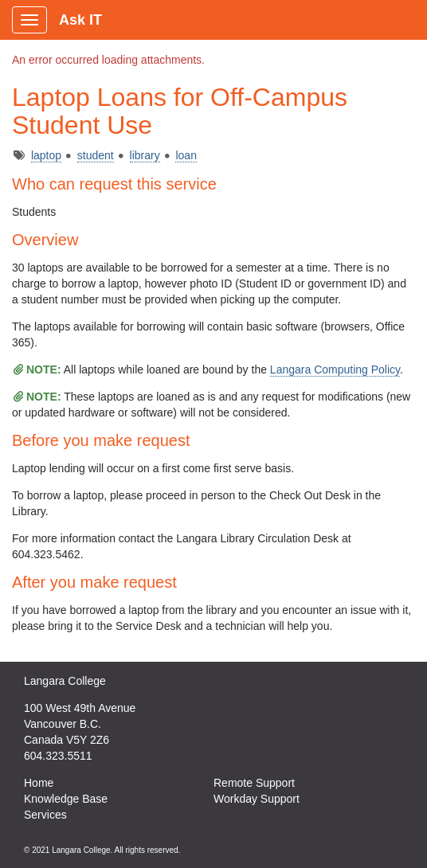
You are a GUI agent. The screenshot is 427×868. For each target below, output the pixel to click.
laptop (46, 155)
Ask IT (80, 20)
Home (39, 783)
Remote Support (254, 783)
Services (45, 815)
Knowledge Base (66, 799)
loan (186, 155)
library (145, 155)
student (96, 155)
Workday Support (257, 799)
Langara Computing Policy (335, 369)
